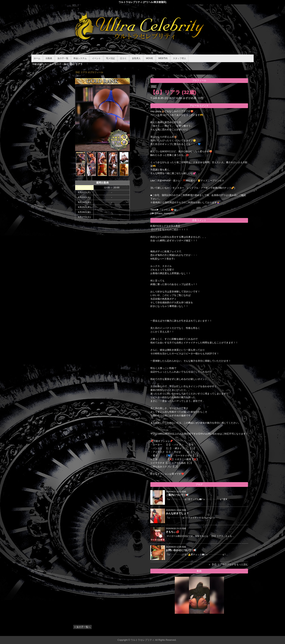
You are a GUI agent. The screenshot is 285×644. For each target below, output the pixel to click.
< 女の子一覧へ (82, 627)
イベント (96, 58)
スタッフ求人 (179, 58)
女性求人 (136, 58)
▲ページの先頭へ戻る (240, 633)
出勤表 (49, 58)
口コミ (123, 58)
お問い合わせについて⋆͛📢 (181, 550)
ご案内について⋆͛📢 (177, 495)
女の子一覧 (63, 58)
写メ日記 (110, 58)
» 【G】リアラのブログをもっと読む (229, 564)
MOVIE (150, 58)
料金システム (80, 58)
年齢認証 (37, 64)
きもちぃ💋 (172, 532)
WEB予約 (163, 58)
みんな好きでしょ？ (177, 513)
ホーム (37, 58)
